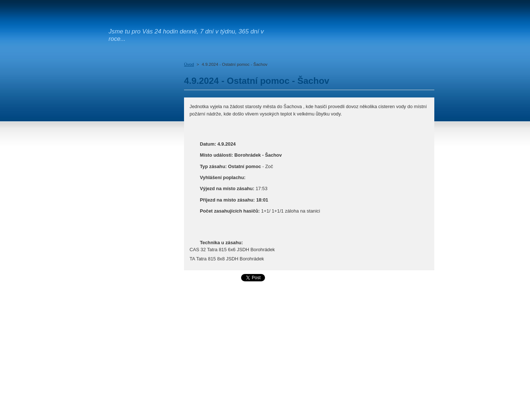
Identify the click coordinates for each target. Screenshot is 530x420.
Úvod (189, 64)
